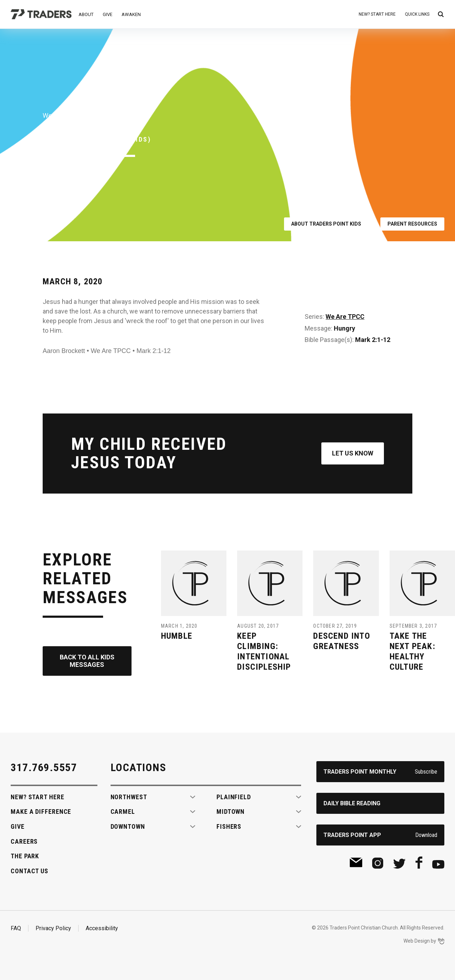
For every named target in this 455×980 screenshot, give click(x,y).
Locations (138, 767)
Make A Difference (41, 812)
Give (108, 14)
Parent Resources (412, 224)
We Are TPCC (345, 317)
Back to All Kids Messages (87, 661)
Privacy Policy (53, 928)
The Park (25, 856)
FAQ (16, 928)
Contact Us (30, 871)
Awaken (131, 14)
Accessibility (102, 928)
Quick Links (417, 14)
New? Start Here (377, 14)
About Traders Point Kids (326, 224)
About (86, 14)
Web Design (417, 941)
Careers (24, 841)
